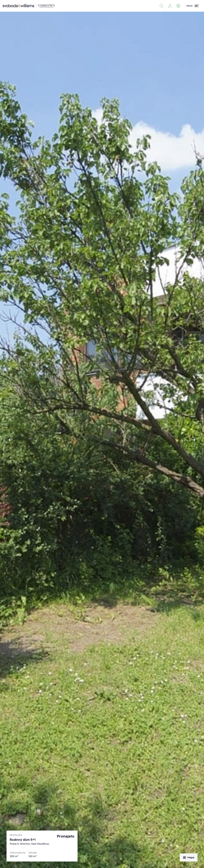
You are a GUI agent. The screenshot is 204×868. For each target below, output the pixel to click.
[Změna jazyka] (178, 6)
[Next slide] (194, 440)
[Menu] (193, 6)
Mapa (189, 857)
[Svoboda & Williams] (29, 6)
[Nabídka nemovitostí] (161, 6)
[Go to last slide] (10, 440)
